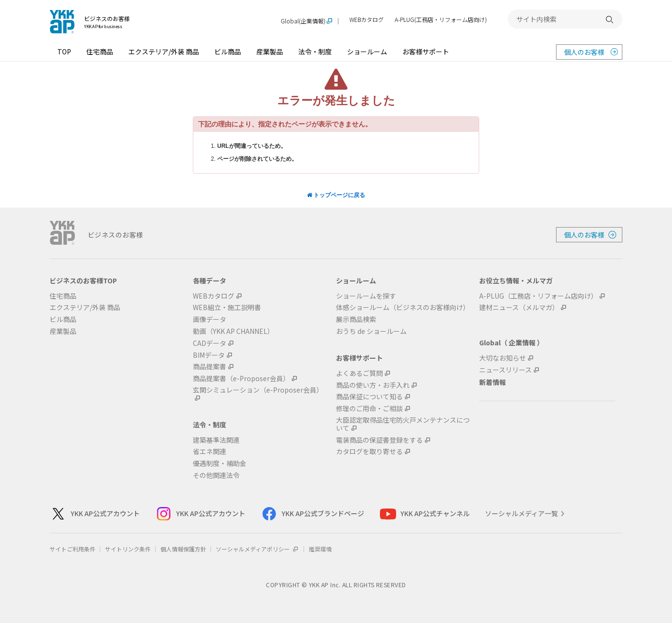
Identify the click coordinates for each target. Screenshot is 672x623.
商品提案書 (210, 367)
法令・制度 (315, 52)
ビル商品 (228, 52)
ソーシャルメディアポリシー (257, 549)
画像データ (210, 319)
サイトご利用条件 (73, 549)
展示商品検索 (356, 319)
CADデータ (210, 343)
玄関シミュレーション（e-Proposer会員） (258, 390)
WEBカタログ (367, 20)
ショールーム (367, 52)
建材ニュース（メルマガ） (519, 307)
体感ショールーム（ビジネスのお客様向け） (403, 307)
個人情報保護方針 (183, 549)
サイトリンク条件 (128, 549)
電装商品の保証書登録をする (379, 440)
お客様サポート (426, 52)
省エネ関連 (210, 452)
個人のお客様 (584, 52)
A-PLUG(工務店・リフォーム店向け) (441, 20)
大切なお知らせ (503, 358)
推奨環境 (320, 549)
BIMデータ (209, 355)
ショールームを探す (366, 296)
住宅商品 (100, 52)
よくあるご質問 (359, 373)
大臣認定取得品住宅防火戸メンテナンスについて (403, 424)
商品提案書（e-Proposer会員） (241, 379)
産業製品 (270, 52)
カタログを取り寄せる (369, 452)
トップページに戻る (336, 195)
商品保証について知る (369, 397)
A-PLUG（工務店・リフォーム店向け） (538, 296)
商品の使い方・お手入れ (373, 385)
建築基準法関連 (216, 440)
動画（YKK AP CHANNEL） (233, 331)
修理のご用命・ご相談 (369, 409)
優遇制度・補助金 (220, 463)
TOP (64, 52)
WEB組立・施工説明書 (227, 307)
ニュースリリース (505, 370)
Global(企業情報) (303, 21)
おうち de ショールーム (371, 331)
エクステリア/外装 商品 (164, 52)
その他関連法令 (216, 475)
